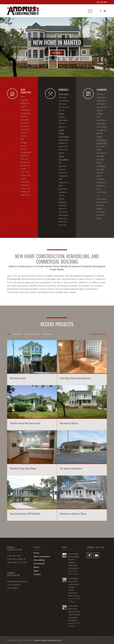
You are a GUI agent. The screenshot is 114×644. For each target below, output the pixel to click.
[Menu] (89, 11)
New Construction (42, 556)
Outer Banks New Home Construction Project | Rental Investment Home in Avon (74, 587)
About (36, 567)
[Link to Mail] (105, 11)
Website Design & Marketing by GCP (48, 640)
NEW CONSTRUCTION (29, 91)
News (36, 571)
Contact (37, 574)
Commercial (39, 564)
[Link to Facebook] (101, 11)
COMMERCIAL (103, 90)
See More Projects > (98, 389)
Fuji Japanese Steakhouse (71, 524)
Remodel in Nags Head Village (23, 524)
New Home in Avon (18, 433)
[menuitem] (89, 11)
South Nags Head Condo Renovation (75, 433)
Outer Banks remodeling (64, 133)
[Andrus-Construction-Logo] (23, 11)
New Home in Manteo (69, 479)
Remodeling (64, 94)
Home (36, 553)
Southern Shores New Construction (25, 479)
